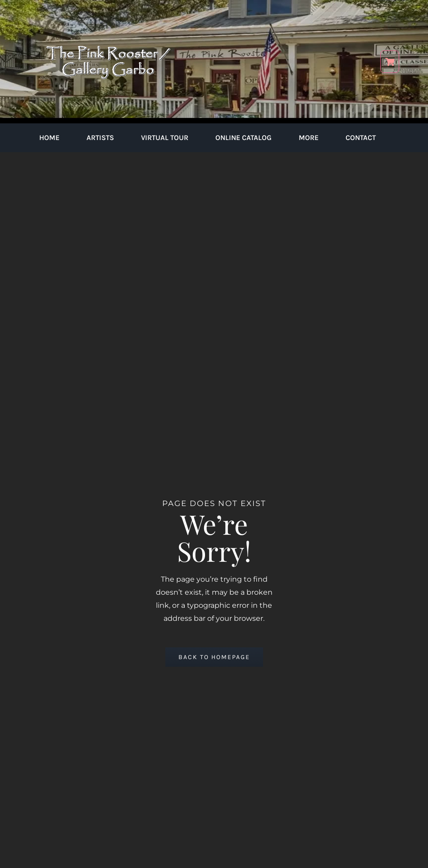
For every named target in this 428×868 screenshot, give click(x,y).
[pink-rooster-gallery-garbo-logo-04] (108, 12)
